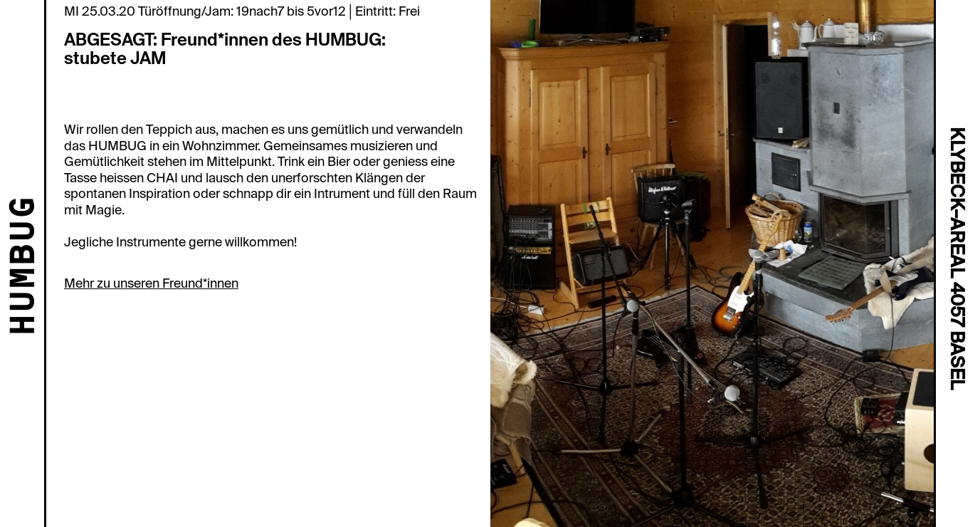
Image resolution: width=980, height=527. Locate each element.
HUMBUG (25, 267)
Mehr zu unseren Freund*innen (151, 283)
